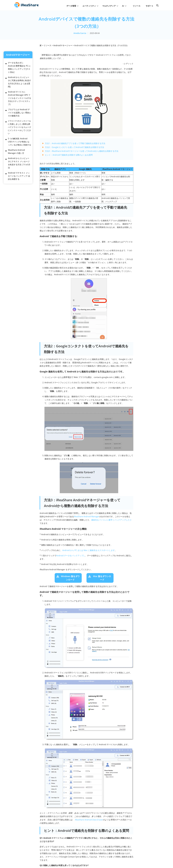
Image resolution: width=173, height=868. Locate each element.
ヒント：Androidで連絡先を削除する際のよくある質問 (69, 155)
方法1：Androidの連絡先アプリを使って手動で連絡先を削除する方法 (75, 143)
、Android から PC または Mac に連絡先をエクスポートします (88, 550)
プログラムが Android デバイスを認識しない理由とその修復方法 (19, 113)
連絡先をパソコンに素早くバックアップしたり (111, 520)
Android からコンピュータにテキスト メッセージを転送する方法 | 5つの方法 (19, 163)
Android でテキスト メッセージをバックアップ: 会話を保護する (19, 176)
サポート (150, 6)
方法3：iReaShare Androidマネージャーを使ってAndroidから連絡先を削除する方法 (82, 151)
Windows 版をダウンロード (70, 578)
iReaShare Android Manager (87, 516)
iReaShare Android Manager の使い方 (16, 152)
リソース (137, 6)
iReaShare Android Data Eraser (89, 820)
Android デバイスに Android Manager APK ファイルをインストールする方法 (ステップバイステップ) (19, 98)
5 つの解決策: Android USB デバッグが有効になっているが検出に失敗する (19, 142)
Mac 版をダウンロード (102, 578)
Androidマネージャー (63, 45)
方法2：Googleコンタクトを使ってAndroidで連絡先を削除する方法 (74, 147)
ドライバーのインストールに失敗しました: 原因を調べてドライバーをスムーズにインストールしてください (19, 127)
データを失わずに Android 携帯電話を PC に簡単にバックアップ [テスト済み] (19, 67)
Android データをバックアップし (71, 556)
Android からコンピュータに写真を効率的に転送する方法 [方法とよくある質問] (19, 82)
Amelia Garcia (80, 33)
